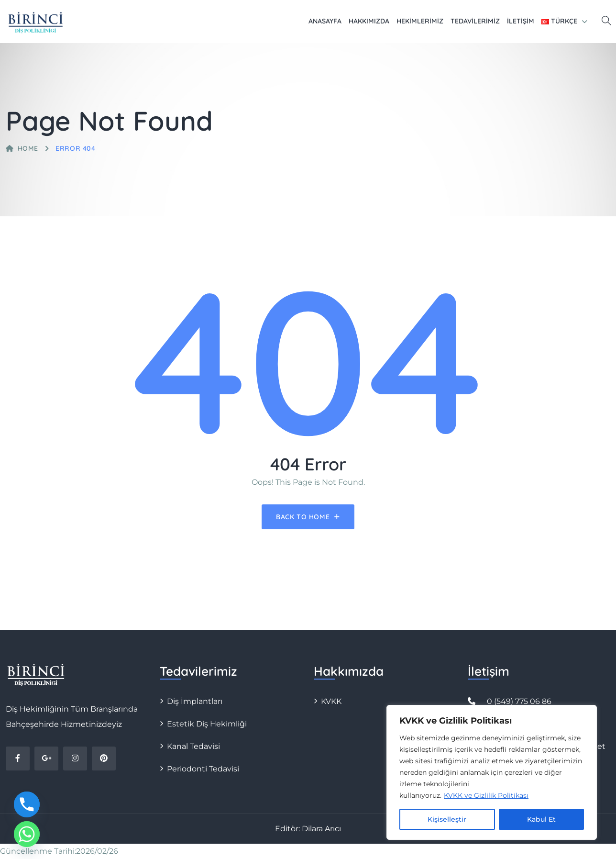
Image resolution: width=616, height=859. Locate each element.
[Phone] (27, 804)
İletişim (521, 21)
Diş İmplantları (195, 701)
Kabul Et (541, 819)
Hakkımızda (369, 21)
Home (22, 148)
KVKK (331, 701)
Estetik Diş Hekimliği (207, 724)
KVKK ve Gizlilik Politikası (486, 795)
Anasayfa (325, 21)
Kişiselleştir (447, 819)
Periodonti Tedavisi (203, 769)
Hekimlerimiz (420, 21)
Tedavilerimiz (475, 21)
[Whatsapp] (27, 834)
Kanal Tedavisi (193, 746)
